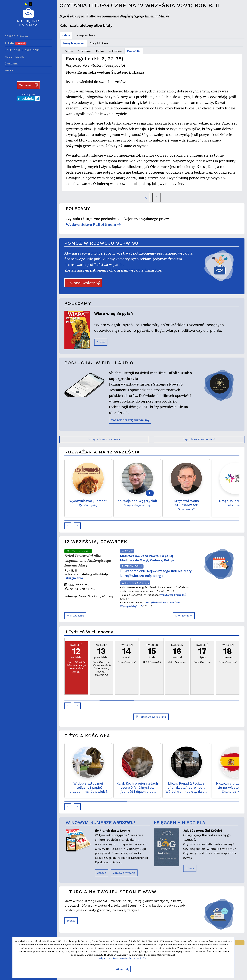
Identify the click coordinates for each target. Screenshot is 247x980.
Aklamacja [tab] (115, 51)
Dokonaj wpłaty (83, 283)
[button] (68, 526)
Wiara (9, 70)
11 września (75, 616)
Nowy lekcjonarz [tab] (74, 43)
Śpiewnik (11, 64)
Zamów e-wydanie (124, 873)
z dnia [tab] (66, 35)
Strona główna (16, 36)
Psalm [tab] (100, 51)
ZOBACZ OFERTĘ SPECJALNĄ (130, 420)
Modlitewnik (14, 57)
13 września (184, 616)
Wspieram (28, 85)
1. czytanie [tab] (84, 51)
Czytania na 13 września (199, 439)
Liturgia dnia (76, 578)
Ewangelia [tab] (134, 51)
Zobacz (101, 342)
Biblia (16, 43)
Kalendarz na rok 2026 (151, 717)
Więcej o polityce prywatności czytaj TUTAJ (123, 958)
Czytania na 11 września (104, 439)
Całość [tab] (69, 51)
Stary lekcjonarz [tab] (100, 43)
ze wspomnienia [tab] (85, 35)
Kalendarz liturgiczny (22, 50)
